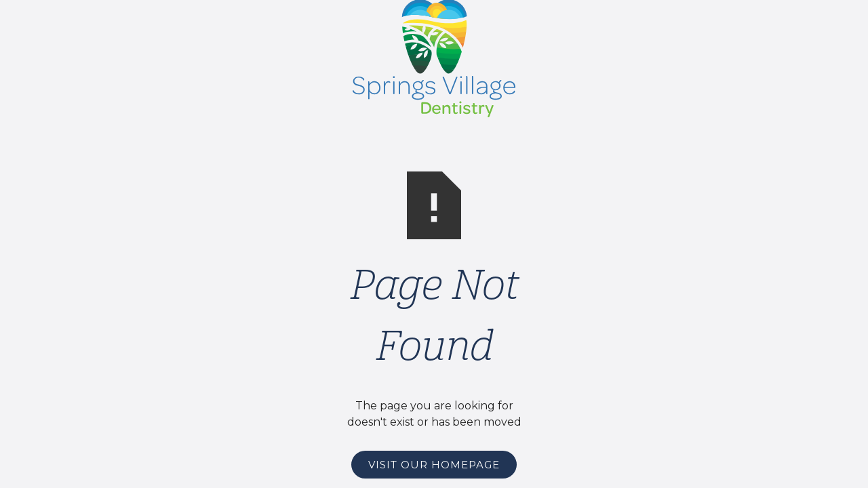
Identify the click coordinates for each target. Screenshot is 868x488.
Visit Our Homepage (434, 465)
